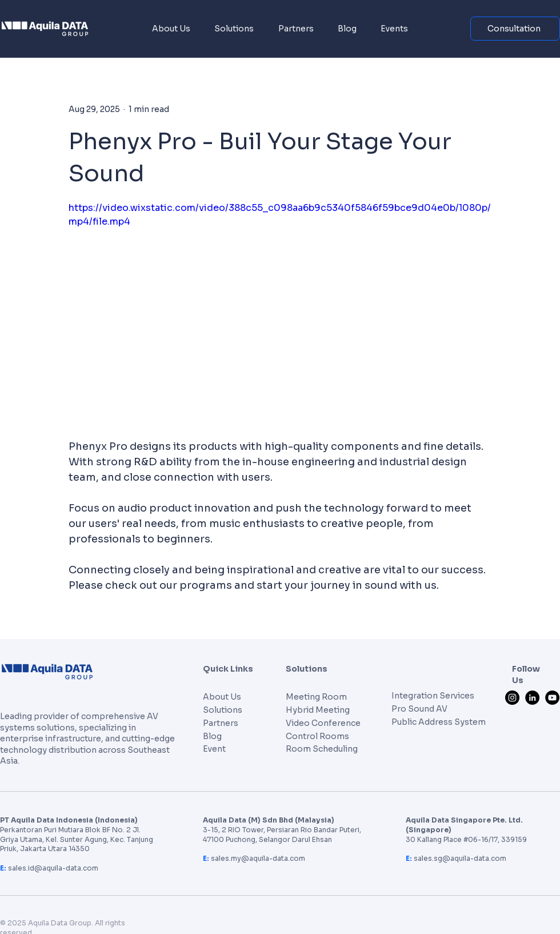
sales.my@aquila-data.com (258, 858)
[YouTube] (552, 698)
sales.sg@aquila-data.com (460, 858)
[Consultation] (515, 29)
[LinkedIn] (532, 698)
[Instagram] (512, 698)
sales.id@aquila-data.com (53, 868)
